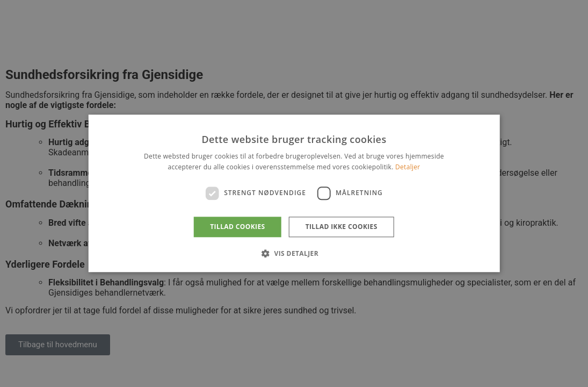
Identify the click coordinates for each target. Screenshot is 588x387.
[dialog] (294, 193)
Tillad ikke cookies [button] (342, 227)
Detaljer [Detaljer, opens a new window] (408, 167)
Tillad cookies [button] (237, 227)
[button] (294, 254)
